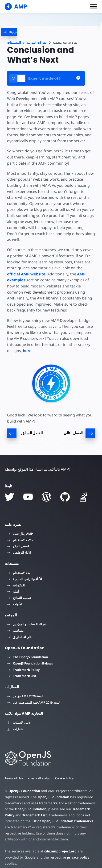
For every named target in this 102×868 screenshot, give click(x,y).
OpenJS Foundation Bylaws (30, 663)
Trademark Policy (23, 670)
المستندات (14, 43)
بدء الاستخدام (19, 573)
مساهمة (15, 631)
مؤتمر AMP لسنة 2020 (25, 696)
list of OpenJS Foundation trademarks (61, 821)
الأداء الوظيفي (19, 552)
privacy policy (62, 857)
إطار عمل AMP (20, 534)
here (27, 351)
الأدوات (15, 604)
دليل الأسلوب (18, 723)
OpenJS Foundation (24, 791)
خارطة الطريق (19, 637)
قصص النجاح (18, 546)
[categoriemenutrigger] (19, 32)
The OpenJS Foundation (27, 657)
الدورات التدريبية (37, 43)
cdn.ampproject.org (59, 851)
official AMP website (26, 274)
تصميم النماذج (19, 598)
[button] (94, 6)
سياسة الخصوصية (40, 778)
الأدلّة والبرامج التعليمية (24, 579)
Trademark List (22, 676)
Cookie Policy (65, 778)
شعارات (15, 729)
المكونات (16, 585)
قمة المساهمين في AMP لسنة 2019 (33, 702)
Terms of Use (14, 778)
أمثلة (13, 591)
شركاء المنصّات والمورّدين (27, 624)
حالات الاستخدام (20, 540)
